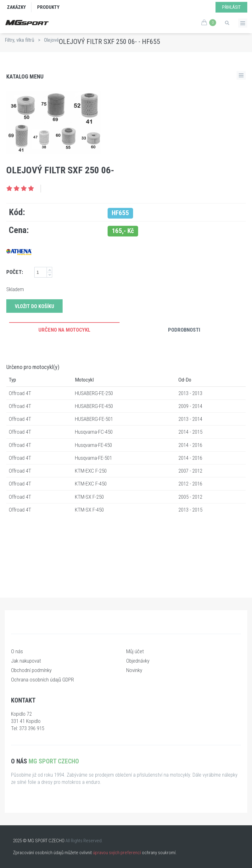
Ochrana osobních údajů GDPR (42, 680)
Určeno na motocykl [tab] (64, 330)
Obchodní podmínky (31, 670)
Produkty (48, 7)
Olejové (51, 40)
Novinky (134, 670)
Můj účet (135, 651)
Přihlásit (231, 7)
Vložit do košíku (34, 306)
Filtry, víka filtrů (20, 40)
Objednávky (138, 661)
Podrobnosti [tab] (184, 330)
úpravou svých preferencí (117, 853)
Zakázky (16, 7)
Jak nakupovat (26, 661)
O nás (17, 651)
